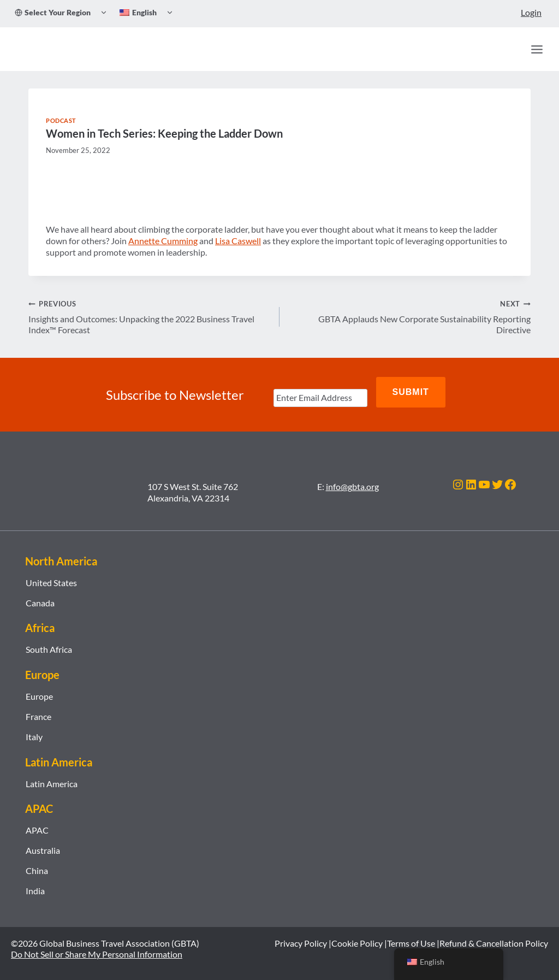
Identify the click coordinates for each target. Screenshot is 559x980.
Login (531, 12)
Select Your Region (53, 12)
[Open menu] (537, 49)
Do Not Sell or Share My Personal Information (97, 944)
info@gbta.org (352, 476)
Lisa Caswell (238, 241)
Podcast (61, 120)
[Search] (513, 49)
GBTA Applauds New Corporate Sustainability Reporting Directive (409, 317)
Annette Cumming (163, 241)
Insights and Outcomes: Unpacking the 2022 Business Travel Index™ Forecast (150, 317)
